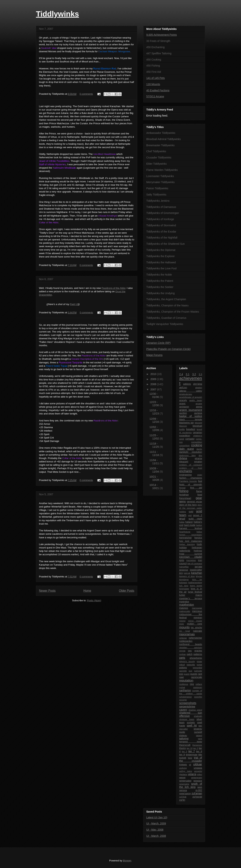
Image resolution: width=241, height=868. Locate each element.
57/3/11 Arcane (155, 96)
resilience (184, 684)
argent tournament (191, 410)
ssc (200, 726)
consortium (184, 445)
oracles (198, 651)
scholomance (185, 697)
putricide (198, 671)
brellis (182, 429)
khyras (199, 576)
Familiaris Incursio (188, 481)
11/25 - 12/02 (155, 437)
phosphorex (196, 658)
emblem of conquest (191, 465)
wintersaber (185, 781)
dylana (183, 458)
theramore (197, 745)
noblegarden (186, 641)
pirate (199, 661)
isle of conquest (195, 564)
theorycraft (185, 745)
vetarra (192, 774)
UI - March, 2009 (156, 823)
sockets (191, 723)
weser (182, 778)
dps (200, 455)
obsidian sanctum (191, 648)
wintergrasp (197, 778)
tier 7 (191, 751)
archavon (184, 407)
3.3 (201, 374)
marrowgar (197, 608)
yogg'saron (185, 794)
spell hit (192, 726)
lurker (182, 595)
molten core (194, 624)
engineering (185, 475)
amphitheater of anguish (191, 397)
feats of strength (191, 485)
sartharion (185, 690)
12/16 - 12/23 (155, 412)
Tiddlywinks (57, 14)
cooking (197, 445)
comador (190, 439)
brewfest (191, 429)
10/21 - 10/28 (155, 478)
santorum (198, 687)
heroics (198, 538)
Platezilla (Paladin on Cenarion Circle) (169, 349)
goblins (183, 512)
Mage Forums (154, 355)
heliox (199, 532)
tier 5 (185, 751)
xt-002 (199, 790)
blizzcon (183, 426)
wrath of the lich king (191, 785)
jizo (181, 573)
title (200, 755)
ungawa (198, 768)
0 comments (86, 94)
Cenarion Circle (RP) (158, 343)
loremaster (184, 589)
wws (200, 787)
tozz (190, 758)
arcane (199, 404)
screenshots (188, 703)
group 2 (198, 515)
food (200, 495)
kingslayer (184, 579)
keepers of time (187, 576)
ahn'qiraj (198, 384)
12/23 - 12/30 (155, 404)
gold (191, 512)
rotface (199, 684)
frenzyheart (185, 498)
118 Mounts (153, 84)
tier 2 (196, 748)
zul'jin (182, 800)
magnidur (184, 602)
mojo (182, 624)
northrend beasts (191, 644)
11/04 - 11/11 (155, 462)
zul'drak (183, 797)
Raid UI (74, 304)
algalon (199, 388)
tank (200, 739)
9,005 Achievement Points (162, 35)
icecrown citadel (191, 557)
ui (190, 765)
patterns (198, 654)
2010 (154, 374)
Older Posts (127, 591)
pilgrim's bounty (187, 661)
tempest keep (191, 742)
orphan (183, 654)
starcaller (183, 729)
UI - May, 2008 (155, 830)
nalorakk (198, 631)
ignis (182, 560)
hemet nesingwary (191, 535)
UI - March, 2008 (156, 836)
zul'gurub (197, 797)
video (199, 774)
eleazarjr (184, 462)
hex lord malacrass (191, 541)
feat (200, 481)
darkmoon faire (187, 455)
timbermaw (192, 755)
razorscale (197, 677)
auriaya (198, 413)
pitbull (182, 665)
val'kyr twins (186, 771)
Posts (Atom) (94, 600)
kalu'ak (187, 573)
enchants (186, 471)
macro (199, 595)
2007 (154, 389)
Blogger (127, 861)
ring (192, 684)
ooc (190, 651)
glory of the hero (188, 505)
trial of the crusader (191, 759)
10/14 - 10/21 (155, 487)
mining (182, 621)
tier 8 (199, 751)
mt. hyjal (185, 631)
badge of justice (191, 416)
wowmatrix (184, 784)
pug (190, 671)
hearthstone (185, 532)
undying (183, 768)
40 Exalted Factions (158, 90)
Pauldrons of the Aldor (113, 288)
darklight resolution (191, 452)
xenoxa (183, 790)
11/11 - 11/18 (155, 453)
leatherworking (195, 582)
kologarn (183, 582)
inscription (191, 560)
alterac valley (191, 391)
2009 (154, 379)
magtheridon (187, 605)
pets (182, 658)
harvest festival (191, 528)
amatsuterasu (186, 394)
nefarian (183, 638)
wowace (198, 781)
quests (194, 674)
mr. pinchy (196, 628)
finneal (182, 488)
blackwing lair (186, 423)
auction (183, 413)
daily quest (186, 449)
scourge (183, 700)
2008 (154, 384)
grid (190, 515)
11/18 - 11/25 (155, 445)
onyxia (182, 651)
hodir (199, 544)
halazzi (189, 522)
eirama (199, 458)
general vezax (194, 502)
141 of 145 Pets (156, 78)
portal (199, 665)
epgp (200, 475)
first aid (196, 488)
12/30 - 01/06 (155, 395)
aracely (183, 400)
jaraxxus (184, 570)
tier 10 (190, 748)
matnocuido (185, 611)
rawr (182, 677)
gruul (182, 519)
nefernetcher (195, 638)
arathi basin (196, 400)
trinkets (183, 765)
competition (197, 442)
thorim (183, 748)
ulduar (198, 764)
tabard (199, 735)
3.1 (188, 374)
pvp (181, 674)
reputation (186, 681)
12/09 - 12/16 (155, 420)
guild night (195, 519)
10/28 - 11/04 (155, 470)
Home (87, 591)
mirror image (195, 621)
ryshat (182, 687)
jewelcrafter (196, 570)
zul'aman (197, 793)
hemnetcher (186, 538)
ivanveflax (184, 567)
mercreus (197, 611)
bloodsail (197, 426)
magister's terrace (191, 598)
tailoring (184, 738)
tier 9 (182, 755)
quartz (187, 674)
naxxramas (187, 634)
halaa (182, 522)
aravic (182, 404)
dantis (199, 449)
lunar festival (195, 592)
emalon (198, 462)
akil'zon (183, 388)
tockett (183, 758)
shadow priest (195, 710)
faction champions (191, 478)
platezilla (191, 665)
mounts (184, 627)
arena (199, 407)
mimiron (198, 618)
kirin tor (197, 579)
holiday (183, 548)
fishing (184, 491)
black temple (191, 420)
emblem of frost (191, 468)
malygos (184, 608)
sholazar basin (187, 719)
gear (199, 498)
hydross (198, 551)
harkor (199, 525)
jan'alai (198, 567)
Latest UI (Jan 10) (157, 817)
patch (190, 654)
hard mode (190, 525)
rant (200, 674)
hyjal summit (191, 554)
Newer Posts (47, 591)
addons (187, 384)
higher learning (187, 544)
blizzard (198, 423)
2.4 (181, 374)
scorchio (198, 697)
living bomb (196, 586)
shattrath (198, 716)
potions (183, 668)
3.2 (194, 374)
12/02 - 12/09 (155, 429)
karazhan (197, 573)
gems (182, 501)
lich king (184, 586)
